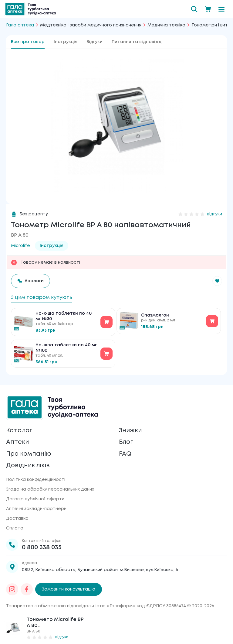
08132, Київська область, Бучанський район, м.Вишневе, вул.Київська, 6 (100, 570)
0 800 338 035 (42, 548)
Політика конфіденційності (36, 480)
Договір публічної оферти (35, 499)
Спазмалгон (155, 315)
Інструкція (66, 42)
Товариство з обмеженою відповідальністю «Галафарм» (70, 606)
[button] (217, 281)
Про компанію (29, 454)
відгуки (214, 214)
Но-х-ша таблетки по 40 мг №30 (64, 316)
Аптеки (18, 442)
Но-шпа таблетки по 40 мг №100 (66, 348)
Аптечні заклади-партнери (36, 509)
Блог (126, 442)
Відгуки (95, 42)
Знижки (131, 430)
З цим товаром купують (42, 298)
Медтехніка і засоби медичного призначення (91, 25)
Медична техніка (166, 25)
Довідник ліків (28, 466)
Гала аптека (20, 25)
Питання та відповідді (137, 42)
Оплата (15, 528)
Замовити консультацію (69, 589)
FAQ (125, 454)
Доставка (17, 519)
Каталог (19, 430)
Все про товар (28, 42)
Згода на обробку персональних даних (50, 489)
